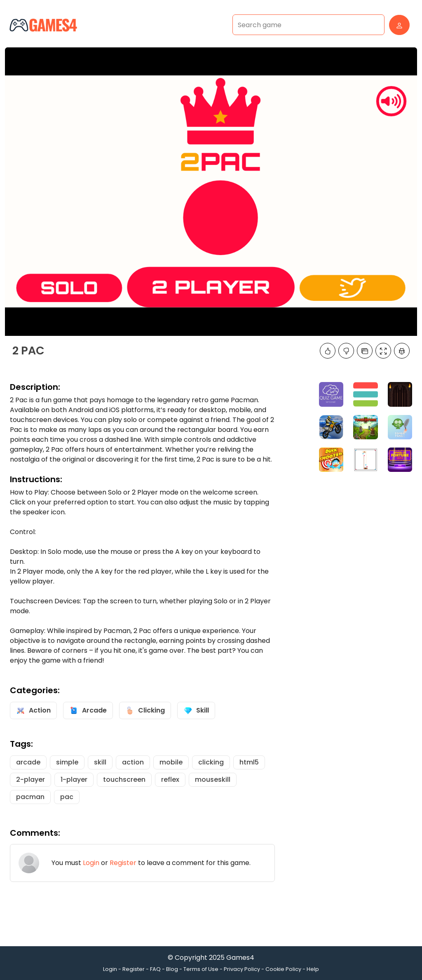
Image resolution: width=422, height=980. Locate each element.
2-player (30, 780)
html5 (249, 762)
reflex (170, 780)
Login (91, 863)
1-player (74, 780)
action (133, 762)
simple (67, 762)
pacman (30, 797)
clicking (211, 762)
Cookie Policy (283, 969)
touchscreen (124, 780)
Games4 (240, 958)
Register (123, 863)
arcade (28, 762)
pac (67, 797)
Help (313, 969)
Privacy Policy (242, 969)
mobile (171, 762)
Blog (172, 969)
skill (100, 762)
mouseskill (213, 780)
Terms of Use (201, 969)
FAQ (155, 969)
